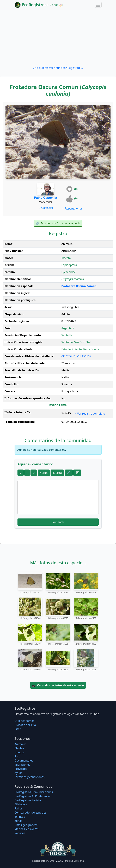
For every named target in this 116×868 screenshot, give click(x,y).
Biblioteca (21, 804)
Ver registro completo (89, 414)
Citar (18, 729)
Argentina (68, 328)
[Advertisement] (58, 38)
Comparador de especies (30, 813)
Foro (17, 756)
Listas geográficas (26, 825)
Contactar (46, 208)
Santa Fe (67, 335)
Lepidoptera (69, 265)
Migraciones (22, 765)
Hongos (20, 752)
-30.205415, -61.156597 (76, 356)
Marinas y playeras (27, 829)
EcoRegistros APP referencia (33, 796)
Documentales (24, 761)
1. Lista (57, 473)
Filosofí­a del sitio (25, 725)
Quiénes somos (25, 721)
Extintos (20, 817)
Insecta (66, 258)
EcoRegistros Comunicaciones (34, 792)
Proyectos (21, 769)
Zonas (18, 821)
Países (19, 808)
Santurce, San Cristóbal (76, 342)
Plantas (19, 748)
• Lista (44, 473)
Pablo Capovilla (46, 198)
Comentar (58, 522)
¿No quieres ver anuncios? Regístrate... (58, 68)
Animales (20, 744)
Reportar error (72, 209)
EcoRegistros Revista (28, 800)
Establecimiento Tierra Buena (80, 349)
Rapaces (20, 833)
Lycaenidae (69, 272)
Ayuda (19, 773)
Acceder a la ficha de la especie (58, 223)
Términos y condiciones (30, 777)
